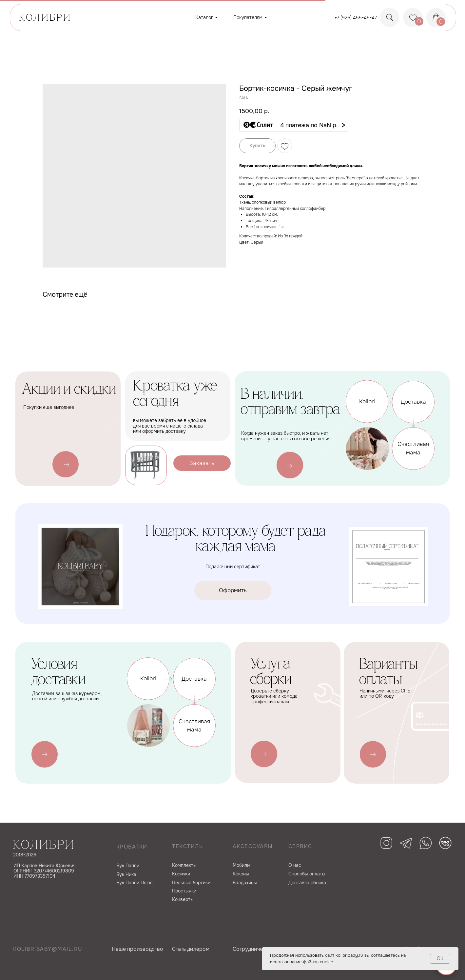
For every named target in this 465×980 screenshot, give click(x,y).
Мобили (241, 865)
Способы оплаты (307, 874)
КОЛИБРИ (45, 18)
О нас (295, 865)
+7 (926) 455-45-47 (356, 18)
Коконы (241, 874)
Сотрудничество (253, 949)
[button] (294, 125)
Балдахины (245, 883)
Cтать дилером (191, 949)
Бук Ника (126, 874)
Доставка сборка (307, 883)
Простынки (184, 891)
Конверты (183, 899)
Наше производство (137, 949)
